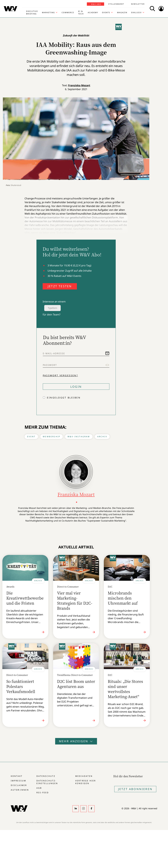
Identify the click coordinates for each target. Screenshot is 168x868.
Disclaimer (19, 785)
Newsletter (138, 4)
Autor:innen (20, 790)
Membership (52, 437)
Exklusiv (136, 12)
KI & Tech (81, 12)
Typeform (52, 308)
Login (76, 387)
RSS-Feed (43, 793)
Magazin (122, 12)
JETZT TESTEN (60, 286)
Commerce (68, 12)
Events (106, 12)
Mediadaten (84, 776)
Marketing (48, 12)
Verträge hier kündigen (85, 782)
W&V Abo (96, 4)
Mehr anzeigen (76, 741)
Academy (93, 12)
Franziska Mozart (79, 85)
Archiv (102, 437)
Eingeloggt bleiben (64, 398)
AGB (39, 788)
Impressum (18, 781)
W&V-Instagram (79, 437)
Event (31, 437)
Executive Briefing (32, 12)
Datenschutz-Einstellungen (47, 782)
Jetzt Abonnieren (135, 789)
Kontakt (17, 776)
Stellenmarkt (116, 4)
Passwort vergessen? (60, 375)
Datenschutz (46, 776)
